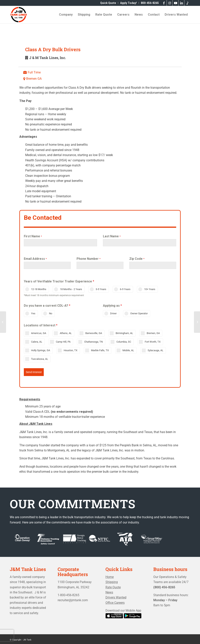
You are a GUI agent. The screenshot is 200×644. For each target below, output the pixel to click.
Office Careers (115, 601)
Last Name (112, 236)
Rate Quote (113, 586)
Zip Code (137, 259)
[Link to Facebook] (164, 3)
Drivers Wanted (116, 596)
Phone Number (89, 259)
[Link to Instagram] (170, 3)
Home (110, 576)
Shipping (112, 581)
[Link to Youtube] (175, 3)
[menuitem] (108, 3)
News (109, 591)
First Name (33, 236)
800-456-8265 (150, 3)
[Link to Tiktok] (187, 3)
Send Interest (34, 372)
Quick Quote (108, 3)
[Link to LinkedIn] (181, 3)
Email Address (35, 259)
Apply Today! (128, 3)
